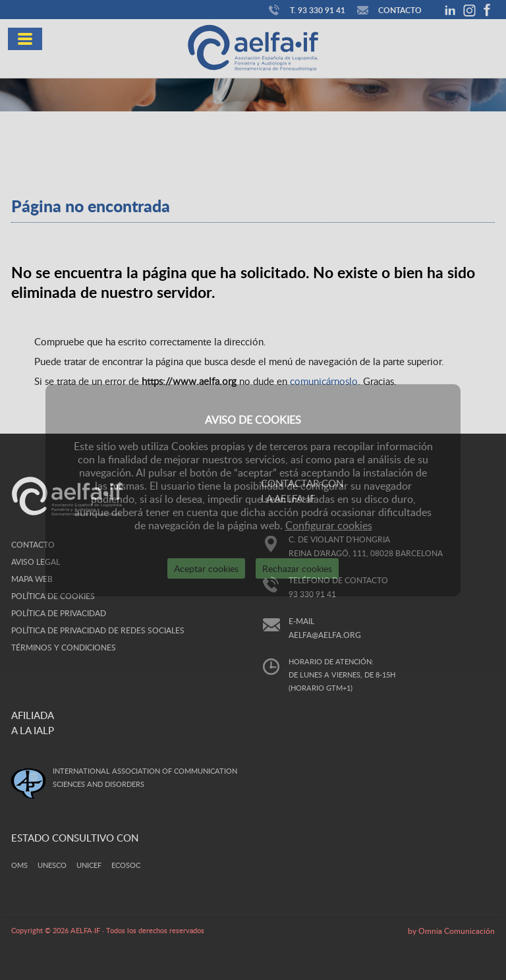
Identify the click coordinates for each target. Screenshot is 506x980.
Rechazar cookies (297, 568)
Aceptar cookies (206, 568)
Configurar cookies (329, 525)
